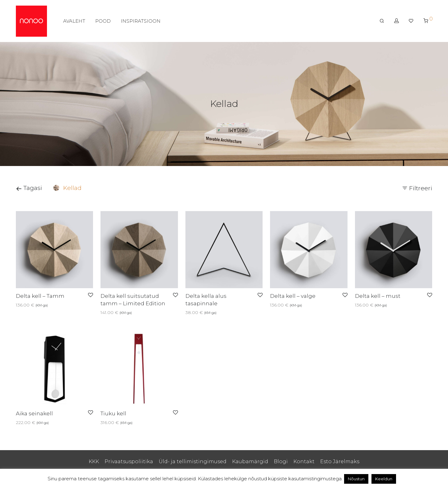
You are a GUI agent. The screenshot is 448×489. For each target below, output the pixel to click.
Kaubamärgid (250, 461)
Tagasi (29, 188)
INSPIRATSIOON (141, 21)
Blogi (281, 461)
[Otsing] (382, 21)
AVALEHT (74, 21)
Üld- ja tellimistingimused (193, 461)
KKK (94, 461)
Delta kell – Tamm (40, 296)
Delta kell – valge (293, 296)
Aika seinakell (34, 413)
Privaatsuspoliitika (129, 461)
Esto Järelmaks (340, 461)
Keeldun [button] (384, 479)
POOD (103, 21)
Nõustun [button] (356, 479)
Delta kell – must (378, 296)
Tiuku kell (113, 413)
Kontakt (304, 461)
